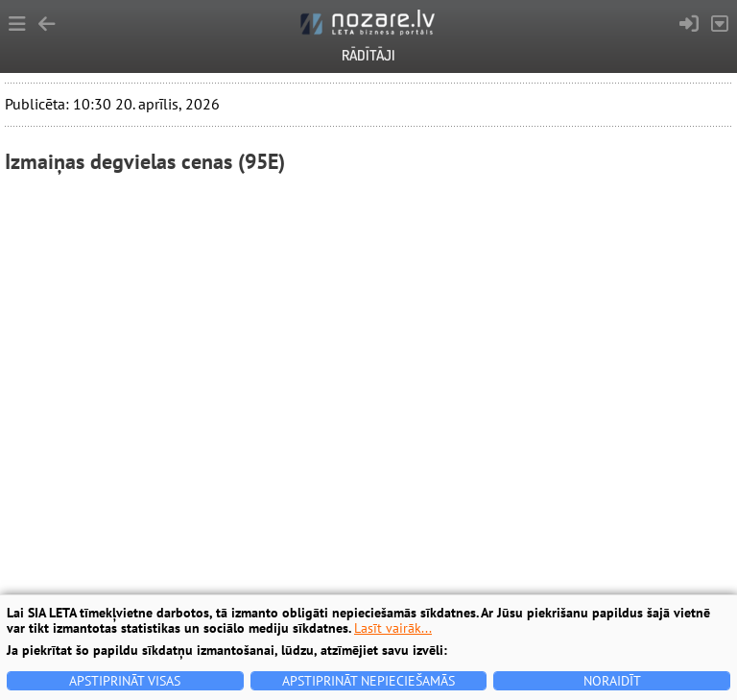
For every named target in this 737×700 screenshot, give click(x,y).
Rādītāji (368, 55)
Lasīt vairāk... (393, 628)
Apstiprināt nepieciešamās (368, 681)
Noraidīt (612, 681)
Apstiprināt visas (125, 681)
